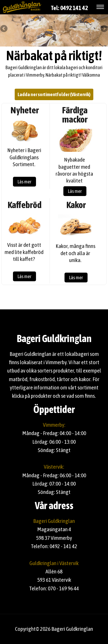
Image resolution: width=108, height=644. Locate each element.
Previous (4, 29)
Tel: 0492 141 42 (69, 8)
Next (104, 29)
